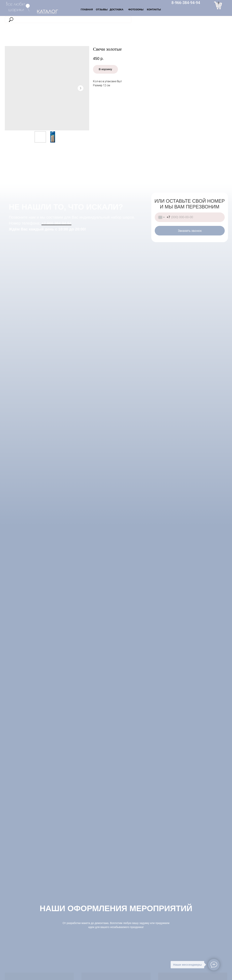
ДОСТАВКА (117, 9)
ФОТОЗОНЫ (136, 9)
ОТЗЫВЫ (102, 9)
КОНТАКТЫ (154, 9)
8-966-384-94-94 (186, 3)
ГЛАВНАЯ (87, 9)
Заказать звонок (190, 231)
